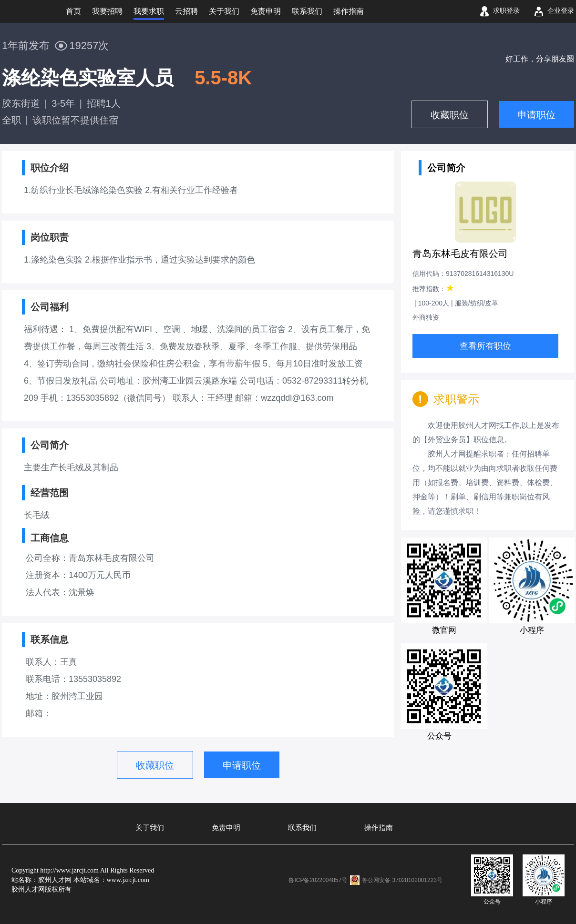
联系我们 (302, 828)
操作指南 (379, 828)
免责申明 (226, 828)
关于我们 (150, 828)
